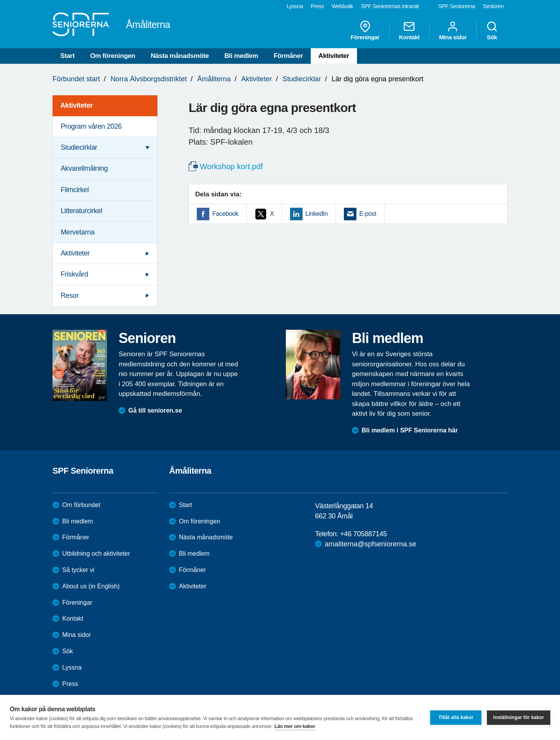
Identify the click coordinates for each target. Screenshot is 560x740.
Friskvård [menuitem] (74, 274)
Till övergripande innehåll (0, 0)
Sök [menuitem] (492, 30)
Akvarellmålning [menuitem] (84, 168)
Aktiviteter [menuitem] (77, 105)
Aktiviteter (334, 56)
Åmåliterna (214, 79)
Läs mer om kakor (295, 726)
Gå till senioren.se (155, 410)
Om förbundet (81, 505)
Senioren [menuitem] (493, 6)
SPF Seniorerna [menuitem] (457, 6)
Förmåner (288, 56)
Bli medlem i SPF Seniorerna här (410, 430)
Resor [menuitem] (70, 296)
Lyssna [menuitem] (295, 6)
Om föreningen (113, 56)
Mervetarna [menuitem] (78, 232)
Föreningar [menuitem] (365, 30)
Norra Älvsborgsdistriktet (149, 79)
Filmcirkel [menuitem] (75, 190)
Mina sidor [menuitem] (453, 30)
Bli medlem (241, 56)
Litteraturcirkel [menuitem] (81, 211)
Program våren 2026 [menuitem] (91, 126)
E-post (368, 214)
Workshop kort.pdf (231, 166)
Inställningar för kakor (519, 717)
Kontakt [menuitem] (409, 30)
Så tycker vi (78, 570)
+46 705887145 (363, 534)
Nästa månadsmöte (180, 56)
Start (67, 56)
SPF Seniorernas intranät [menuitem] (390, 6)
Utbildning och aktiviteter (96, 554)
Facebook (225, 214)
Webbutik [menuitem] (342, 6)
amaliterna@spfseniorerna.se (370, 544)
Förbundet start (76, 79)
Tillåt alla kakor (456, 717)
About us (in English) (91, 586)
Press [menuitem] (317, 6)
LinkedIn (316, 214)
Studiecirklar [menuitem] (79, 147)
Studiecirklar (302, 79)
